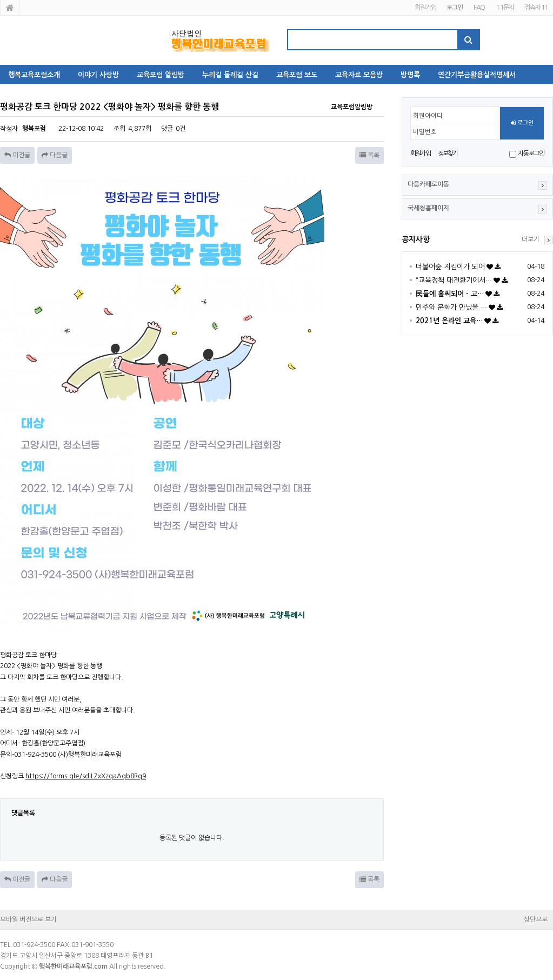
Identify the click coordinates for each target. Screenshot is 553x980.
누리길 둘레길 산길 (230, 75)
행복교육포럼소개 (34, 75)
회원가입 (425, 8)
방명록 (410, 75)
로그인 (522, 123)
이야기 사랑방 (98, 75)
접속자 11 (536, 8)
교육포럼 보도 (297, 75)
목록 (369, 155)
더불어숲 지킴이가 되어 (450, 267)
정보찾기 (448, 154)
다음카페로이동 (428, 184)
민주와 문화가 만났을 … (451, 307)
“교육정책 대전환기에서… (454, 280)
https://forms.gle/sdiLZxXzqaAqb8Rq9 (86, 776)
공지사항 (416, 239)
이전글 (17, 155)
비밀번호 (425, 132)
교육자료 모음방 (359, 75)
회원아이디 (428, 116)
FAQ (479, 8)
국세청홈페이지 (428, 208)
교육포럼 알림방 (161, 75)
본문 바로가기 (0, 0)
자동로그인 (531, 154)
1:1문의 (505, 8)
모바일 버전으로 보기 (28, 919)
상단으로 (536, 919)
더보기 (531, 239)
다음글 (55, 155)
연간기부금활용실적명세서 (477, 75)
